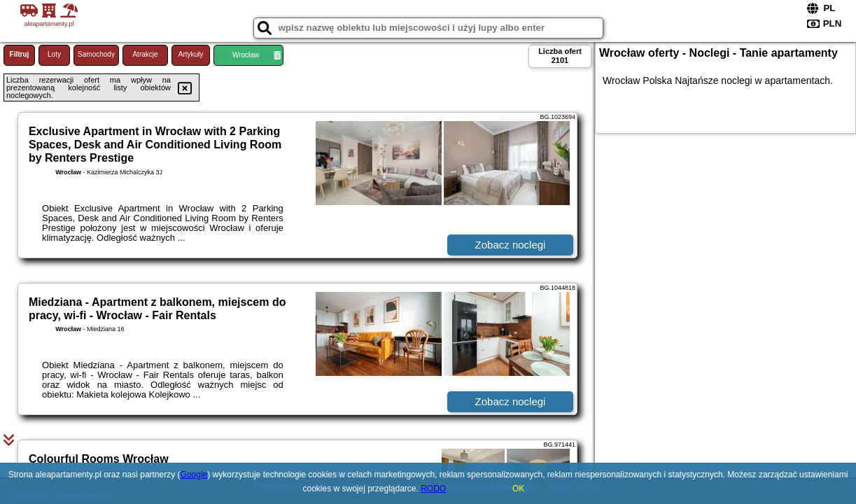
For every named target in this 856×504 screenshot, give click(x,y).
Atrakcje (145, 54)
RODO (433, 489)
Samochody (96, 54)
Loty (54, 54)
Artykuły (191, 54)
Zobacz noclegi (511, 245)
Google (194, 475)
